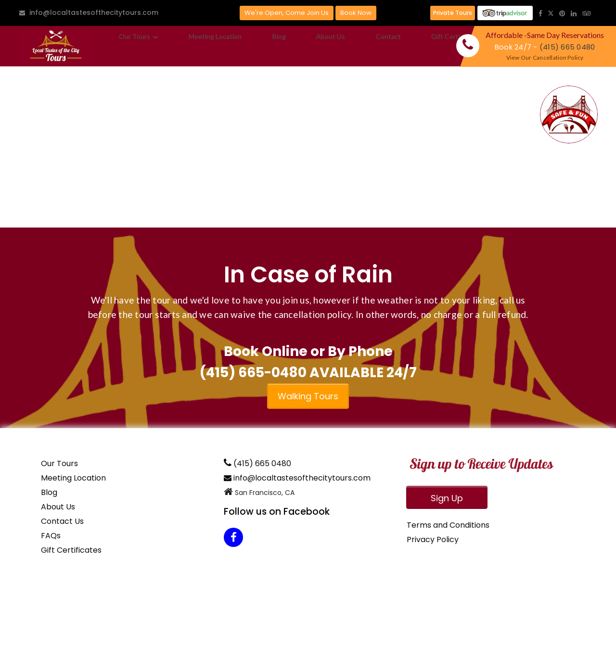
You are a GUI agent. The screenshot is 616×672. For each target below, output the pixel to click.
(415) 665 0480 (567, 47)
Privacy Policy (433, 539)
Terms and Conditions (448, 525)
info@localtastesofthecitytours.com (89, 13)
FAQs (51, 536)
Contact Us (62, 521)
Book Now (356, 13)
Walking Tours (308, 396)
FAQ (410, 46)
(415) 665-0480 (253, 373)
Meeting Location (191, 46)
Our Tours (130, 46)
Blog (238, 46)
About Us (272, 46)
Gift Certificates (365, 46)
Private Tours (453, 13)
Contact (313, 46)
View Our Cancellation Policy (545, 57)
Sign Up (447, 498)
